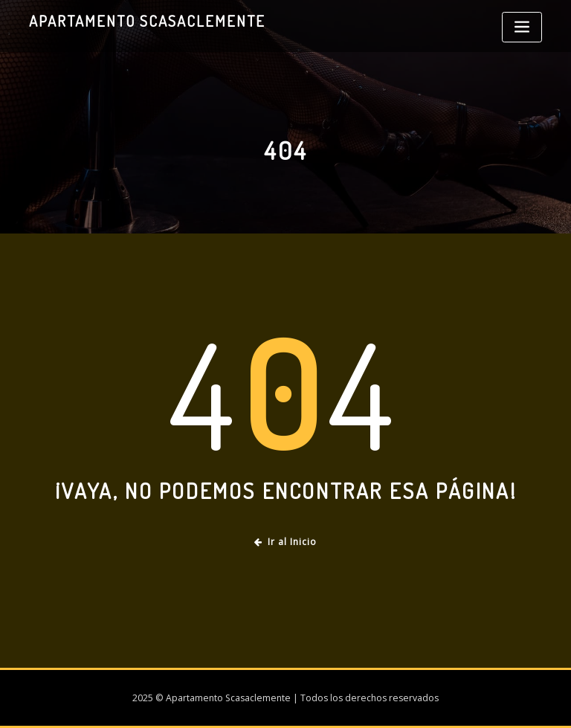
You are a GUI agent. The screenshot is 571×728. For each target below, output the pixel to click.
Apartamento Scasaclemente (147, 21)
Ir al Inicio (285, 542)
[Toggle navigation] (522, 27)
